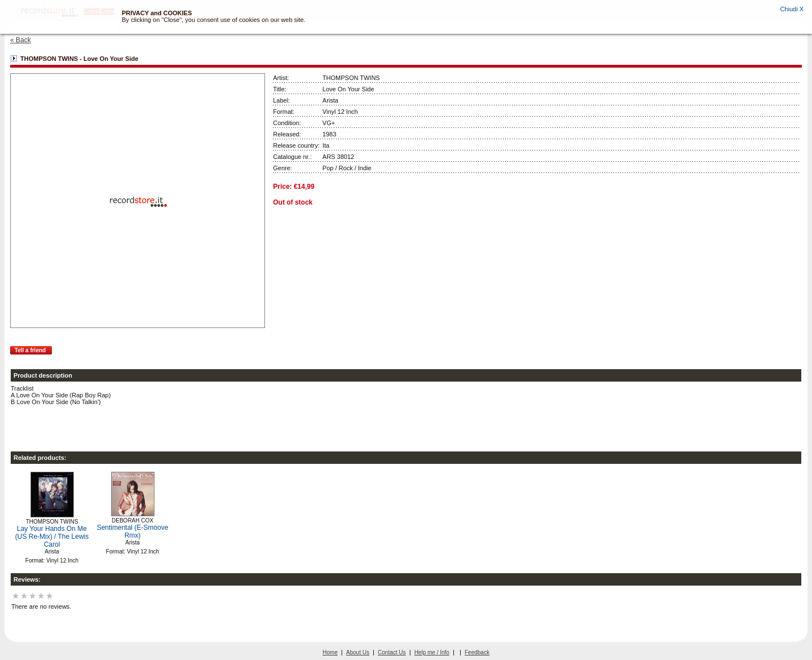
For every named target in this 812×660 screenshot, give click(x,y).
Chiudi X (792, 9)
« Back (21, 40)
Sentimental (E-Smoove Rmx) (133, 531)
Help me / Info (432, 652)
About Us (358, 652)
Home (330, 652)
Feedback (477, 652)
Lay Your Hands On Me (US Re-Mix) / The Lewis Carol (52, 537)
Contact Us (392, 652)
